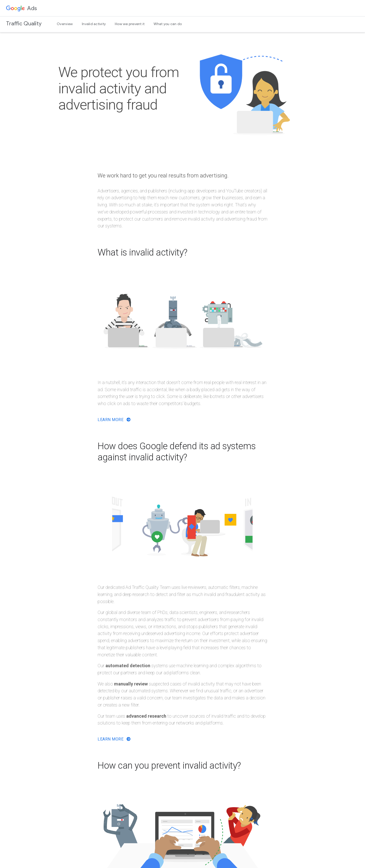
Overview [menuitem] (65, 24)
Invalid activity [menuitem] (94, 24)
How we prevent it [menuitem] (130, 24)
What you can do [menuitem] (168, 24)
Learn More (114, 420)
